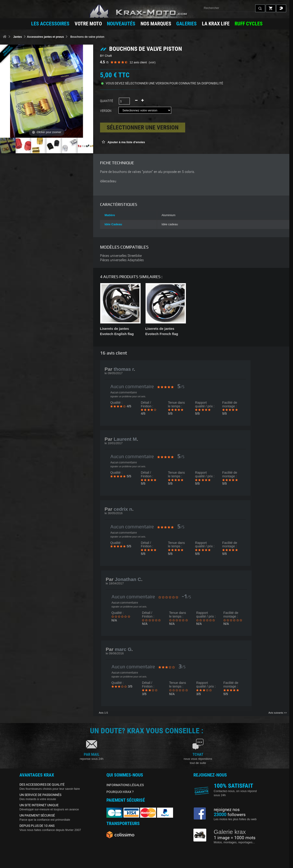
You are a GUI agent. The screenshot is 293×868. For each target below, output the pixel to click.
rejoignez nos (227, 810)
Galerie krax (230, 832)
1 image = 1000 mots (235, 838)
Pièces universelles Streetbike (121, 256)
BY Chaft (106, 56)
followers (230, 815)
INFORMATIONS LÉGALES (125, 785)
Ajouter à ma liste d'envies (126, 142)
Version (106, 111)
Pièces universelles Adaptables (122, 260)
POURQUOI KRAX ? (120, 792)
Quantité (107, 101)
